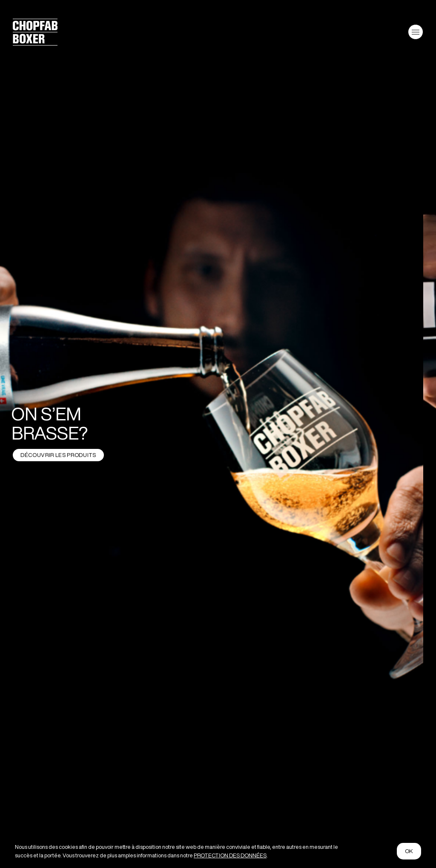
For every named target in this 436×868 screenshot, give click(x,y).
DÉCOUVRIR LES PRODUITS (58, 455)
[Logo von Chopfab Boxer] (35, 42)
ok (409, 851)
